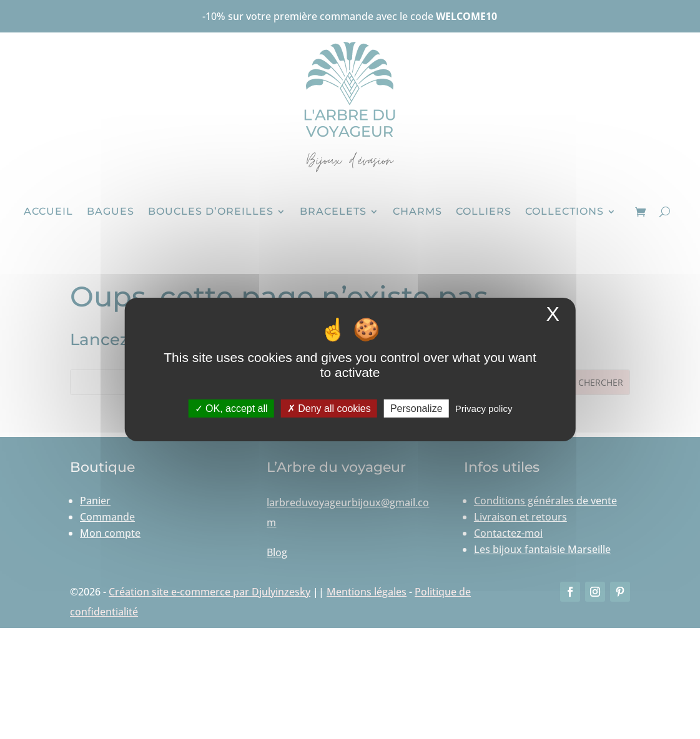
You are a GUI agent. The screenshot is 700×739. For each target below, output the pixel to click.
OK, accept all (231, 409)
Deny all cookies (329, 409)
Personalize (417, 409)
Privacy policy (484, 409)
